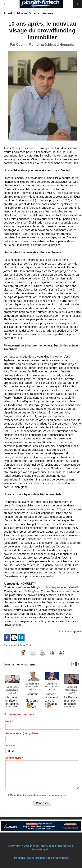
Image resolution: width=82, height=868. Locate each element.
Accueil (8, 13)
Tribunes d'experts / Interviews (35, 13)
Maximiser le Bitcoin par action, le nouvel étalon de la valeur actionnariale (13, 700)
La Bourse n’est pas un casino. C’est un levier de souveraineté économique (72, 700)
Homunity (69, 591)
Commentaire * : (15, 758)
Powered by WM (41, 849)
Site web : (11, 746)
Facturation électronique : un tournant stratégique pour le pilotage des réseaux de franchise (32, 697)
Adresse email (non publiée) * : (24, 733)
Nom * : (10, 721)
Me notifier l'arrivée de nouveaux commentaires (38, 795)
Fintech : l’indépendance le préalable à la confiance (52, 697)
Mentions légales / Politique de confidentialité (41, 858)
